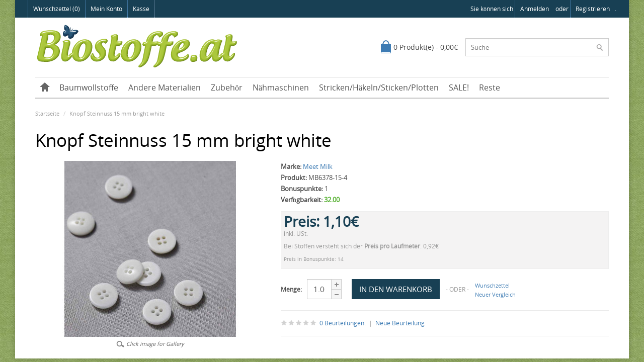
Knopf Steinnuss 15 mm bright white (117, 113)
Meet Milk (318, 166)
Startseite (47, 113)
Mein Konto (106, 9)
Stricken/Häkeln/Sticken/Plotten (379, 87)
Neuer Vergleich (495, 294)
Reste (490, 87)
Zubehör (227, 87)
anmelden (535, 9)
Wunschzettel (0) (57, 9)
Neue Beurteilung (400, 323)
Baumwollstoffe (89, 87)
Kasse (141, 9)
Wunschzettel (492, 285)
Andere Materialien (165, 87)
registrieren (593, 9)
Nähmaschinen (281, 87)
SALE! (459, 87)
